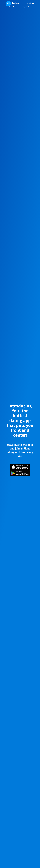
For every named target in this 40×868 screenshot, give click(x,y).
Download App (14, 7)
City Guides (27, 7)
